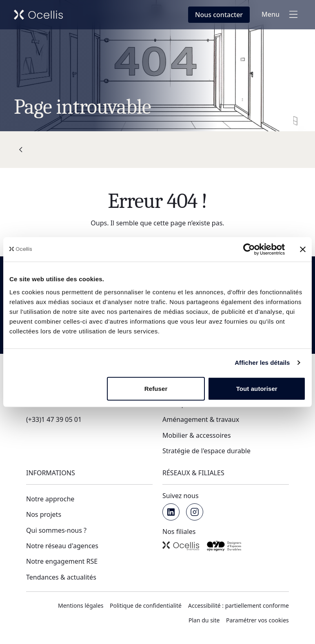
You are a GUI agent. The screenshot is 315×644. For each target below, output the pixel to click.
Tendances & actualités (61, 577)
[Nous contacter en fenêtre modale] (219, 15)
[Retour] (21, 150)
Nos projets (44, 514)
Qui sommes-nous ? (56, 530)
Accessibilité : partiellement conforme (238, 605)
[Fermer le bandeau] (303, 249)
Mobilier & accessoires (197, 435)
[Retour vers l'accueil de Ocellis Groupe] (38, 15)
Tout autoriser (257, 388)
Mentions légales (81, 605)
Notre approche (50, 499)
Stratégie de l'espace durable (206, 451)
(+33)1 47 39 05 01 (54, 419)
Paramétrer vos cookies (257, 620)
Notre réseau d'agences (62, 546)
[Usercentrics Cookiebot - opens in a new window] (249, 249)
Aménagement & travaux (201, 419)
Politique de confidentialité (146, 605)
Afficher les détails (262, 363)
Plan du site (204, 620)
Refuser (156, 388)
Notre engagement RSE (62, 561)
